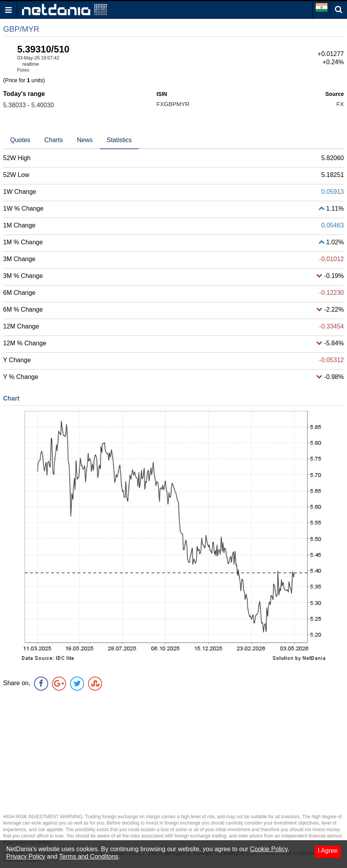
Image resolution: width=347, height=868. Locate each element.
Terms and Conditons (89, 856)
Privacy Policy (26, 856)
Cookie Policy (269, 849)
